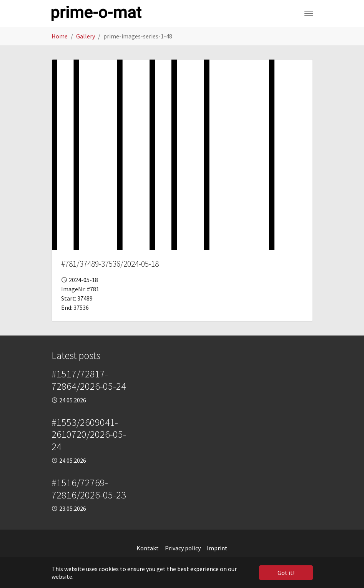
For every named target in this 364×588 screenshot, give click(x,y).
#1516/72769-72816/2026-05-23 (89, 489)
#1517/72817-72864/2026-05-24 (89, 380)
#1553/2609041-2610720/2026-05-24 (89, 434)
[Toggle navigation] (309, 13)
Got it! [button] (286, 573)
